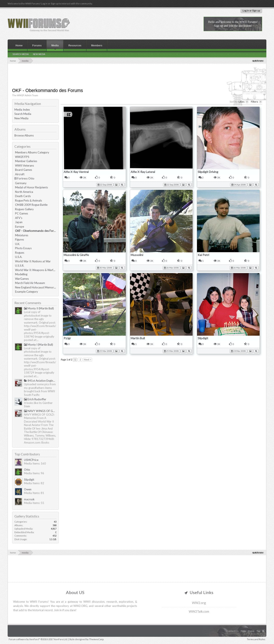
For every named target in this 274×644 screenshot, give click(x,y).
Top (258, 631)
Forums (37, 46)
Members (97, 46)
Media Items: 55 (34, 503)
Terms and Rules (256, 639)
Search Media (23, 114)
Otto (27, 470)
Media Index (22, 110)
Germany (21, 183)
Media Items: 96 (34, 473)
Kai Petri (203, 255)
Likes (243, 102)
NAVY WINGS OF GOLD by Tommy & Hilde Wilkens (40, 411)
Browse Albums (24, 135)
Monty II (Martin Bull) (39, 308)
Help (243, 631)
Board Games (24, 170)
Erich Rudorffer (35, 399)
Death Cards (23, 196)
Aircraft (20, 174)
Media (55, 46)
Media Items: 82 (34, 483)
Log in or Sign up (251, 10)
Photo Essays (23, 248)
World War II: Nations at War (33, 261)
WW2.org (199, 603)
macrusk (29, 499)
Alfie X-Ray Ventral (76, 172)
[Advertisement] (137, 75)
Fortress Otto (26, 178)
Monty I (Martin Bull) (38, 345)
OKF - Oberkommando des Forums (37, 231)
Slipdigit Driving (208, 172)
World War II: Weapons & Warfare (36, 270)
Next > (87, 360)
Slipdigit (203, 338)
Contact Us (233, 631)
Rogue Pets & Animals (29, 200)
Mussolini (137, 255)
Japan (19, 222)
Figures (20, 239)
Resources (75, 46)
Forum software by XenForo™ (38, 639)
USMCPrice (31, 460)
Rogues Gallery (24, 209)
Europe (20, 227)
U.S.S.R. (20, 266)
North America (24, 192)
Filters (256, 102)
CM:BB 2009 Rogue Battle (31, 205)
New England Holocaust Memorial (36, 287)
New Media (21, 118)
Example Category (27, 292)
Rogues (20, 253)
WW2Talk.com (199, 611)
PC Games (22, 213)
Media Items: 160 (35, 463)
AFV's (19, 218)
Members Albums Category (32, 152)
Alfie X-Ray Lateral (143, 172)
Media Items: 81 (34, 493)
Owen (28, 489)
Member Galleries (26, 161)
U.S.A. (19, 257)
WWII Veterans (24, 166)
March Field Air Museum (30, 283)
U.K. (17, 244)
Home (19, 46)
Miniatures (22, 235)
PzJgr (67, 338)
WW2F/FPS (22, 157)
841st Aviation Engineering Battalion (40, 381)
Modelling (21, 274)
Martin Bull (138, 338)
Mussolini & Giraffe (76, 255)
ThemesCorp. (96, 639)
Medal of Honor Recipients (31, 187)
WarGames (22, 279)
